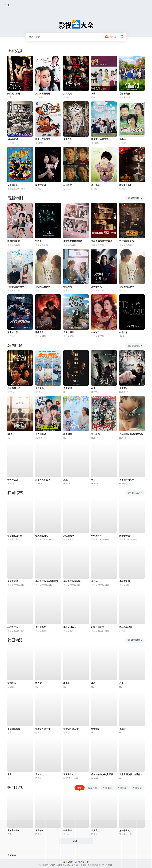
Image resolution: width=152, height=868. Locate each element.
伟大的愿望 (41, 434)
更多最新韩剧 (135, 198)
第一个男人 (96, 287)
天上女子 (68, 139)
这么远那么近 (14, 388)
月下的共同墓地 (127, 480)
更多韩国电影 (135, 346)
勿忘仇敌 (123, 332)
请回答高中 (41, 627)
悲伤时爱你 (41, 185)
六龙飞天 (68, 94)
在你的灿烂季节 (127, 287)
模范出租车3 (125, 185)
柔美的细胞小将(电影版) (102, 774)
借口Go (95, 581)
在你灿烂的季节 (43, 287)
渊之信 (38, 683)
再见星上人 (69, 774)
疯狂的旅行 (69, 536)
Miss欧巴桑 (13, 139)
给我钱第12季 (126, 627)
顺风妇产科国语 (43, 139)
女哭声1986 (13, 480)
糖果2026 (68, 434)
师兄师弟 (95, 434)
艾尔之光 (12, 683)
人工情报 (68, 388)
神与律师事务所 (127, 241)
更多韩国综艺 (135, 493)
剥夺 (93, 480)
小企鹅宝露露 (14, 729)
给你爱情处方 (14, 241)
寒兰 (65, 480)
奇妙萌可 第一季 (43, 729)
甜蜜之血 (39, 332)
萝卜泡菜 (95, 185)
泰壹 (9, 774)
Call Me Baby (70, 627)
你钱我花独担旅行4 (72, 581)
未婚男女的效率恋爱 (73, 241)
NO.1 (10, 434)
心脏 (121, 683)
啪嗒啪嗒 (95, 729)
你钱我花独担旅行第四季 (47, 581)
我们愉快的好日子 (16, 287)
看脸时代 (39, 774)
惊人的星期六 (42, 536)
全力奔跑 (39, 388)
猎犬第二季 (13, 332)
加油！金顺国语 (43, 94)
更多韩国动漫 (135, 640)
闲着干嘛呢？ (126, 536)
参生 (93, 94)
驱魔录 (66, 683)
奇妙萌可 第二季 (71, 729)
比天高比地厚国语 (100, 139)
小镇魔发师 (125, 581)
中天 (93, 388)
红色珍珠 (95, 332)
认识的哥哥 (13, 185)
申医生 (38, 241)
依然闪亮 (68, 287)
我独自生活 (13, 627)
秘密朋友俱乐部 (15, 536)
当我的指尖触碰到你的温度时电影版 (132, 434)
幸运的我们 (125, 94)
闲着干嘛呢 (13, 581)
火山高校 (123, 388)
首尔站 (122, 729)
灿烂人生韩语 (14, 94)
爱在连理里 (69, 332)
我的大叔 (68, 185)
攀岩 (93, 683)
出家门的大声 (98, 627)
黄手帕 (122, 139)
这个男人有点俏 (43, 480)
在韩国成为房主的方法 (102, 241)
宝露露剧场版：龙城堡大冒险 (132, 774)
